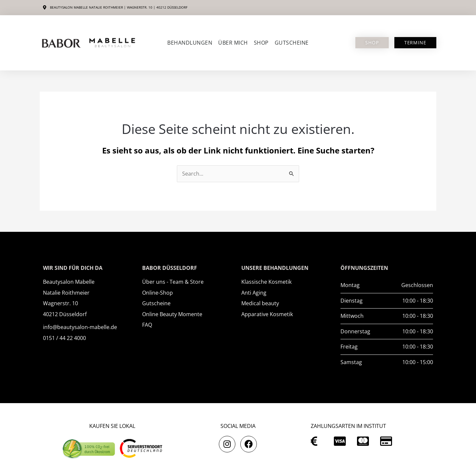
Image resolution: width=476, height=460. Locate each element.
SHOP (261, 43)
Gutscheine (292, 43)
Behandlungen (190, 43)
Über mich (233, 43)
